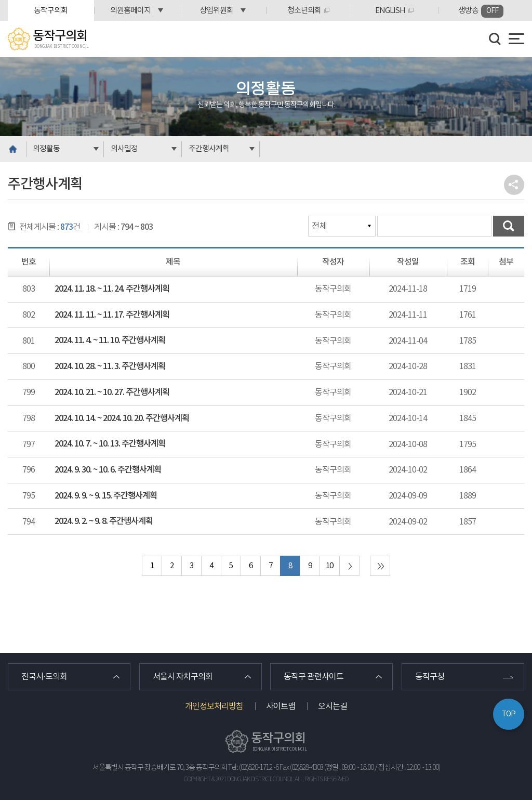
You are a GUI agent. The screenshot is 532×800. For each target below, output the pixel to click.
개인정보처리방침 (214, 706)
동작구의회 (51, 11)
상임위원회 (216, 11)
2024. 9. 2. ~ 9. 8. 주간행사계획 (104, 521)
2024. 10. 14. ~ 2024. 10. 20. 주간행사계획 (122, 418)
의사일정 (124, 149)
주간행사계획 (209, 149)
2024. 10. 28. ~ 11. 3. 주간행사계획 (110, 366)
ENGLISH (390, 11)
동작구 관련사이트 (314, 677)
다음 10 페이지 (349, 566)
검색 (509, 226)
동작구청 (430, 677)
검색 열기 (495, 39)
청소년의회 (304, 11)
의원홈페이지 (130, 11)
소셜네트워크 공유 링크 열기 (514, 185)
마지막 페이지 (380, 566)
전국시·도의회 (44, 677)
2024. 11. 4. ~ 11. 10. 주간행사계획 (110, 340)
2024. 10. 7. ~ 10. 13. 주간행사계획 (110, 444)
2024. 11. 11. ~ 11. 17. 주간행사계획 (112, 315)
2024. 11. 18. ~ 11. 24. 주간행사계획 (112, 289)
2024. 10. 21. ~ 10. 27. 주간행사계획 (112, 392)
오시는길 (332, 706)
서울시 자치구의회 (183, 677)
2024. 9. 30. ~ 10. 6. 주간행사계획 (108, 470)
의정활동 (46, 149)
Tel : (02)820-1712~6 (253, 768)
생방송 (481, 11)
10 (329, 566)
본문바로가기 (0, 0)
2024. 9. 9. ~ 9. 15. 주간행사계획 (106, 496)
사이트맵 (281, 706)
